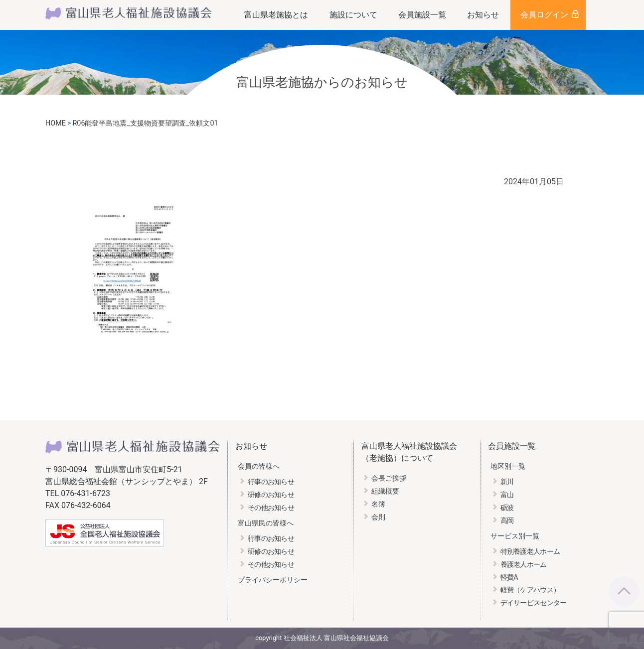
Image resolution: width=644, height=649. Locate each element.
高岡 (507, 521)
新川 (507, 482)
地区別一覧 (508, 466)
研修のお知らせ (271, 495)
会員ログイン (544, 15)
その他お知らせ (271, 508)
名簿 (378, 504)
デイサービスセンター (534, 603)
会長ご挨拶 (389, 478)
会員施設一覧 (422, 15)
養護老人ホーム (524, 565)
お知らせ (483, 15)
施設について (353, 15)
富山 (507, 495)
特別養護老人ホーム (530, 552)
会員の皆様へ (259, 466)
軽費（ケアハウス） (530, 590)
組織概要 (385, 491)
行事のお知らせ (271, 482)
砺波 (507, 508)
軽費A (509, 578)
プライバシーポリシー (273, 580)
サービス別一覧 (515, 536)
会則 (378, 517)
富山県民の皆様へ (266, 523)
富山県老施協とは (276, 15)
